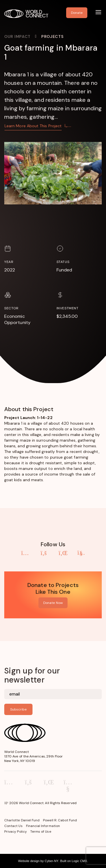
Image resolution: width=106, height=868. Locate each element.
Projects (52, 36)
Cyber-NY (52, 861)
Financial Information (43, 826)
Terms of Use (41, 832)
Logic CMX (79, 861)
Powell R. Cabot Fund (60, 820)
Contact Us (13, 826)
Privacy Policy (16, 832)
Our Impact (17, 36)
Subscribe (18, 709)
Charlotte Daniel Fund (22, 820)
